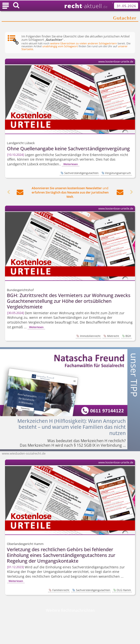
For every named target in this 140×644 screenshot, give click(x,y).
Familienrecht (61, 590)
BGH (128, 336)
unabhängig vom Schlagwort (60, 46)
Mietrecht (113, 336)
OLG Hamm (124, 590)
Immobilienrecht (90, 336)
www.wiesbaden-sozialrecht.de (24, 453)
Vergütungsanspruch (118, 173)
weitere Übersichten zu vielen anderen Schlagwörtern (84, 43)
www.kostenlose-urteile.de (116, 61)
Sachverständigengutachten (81, 173)
